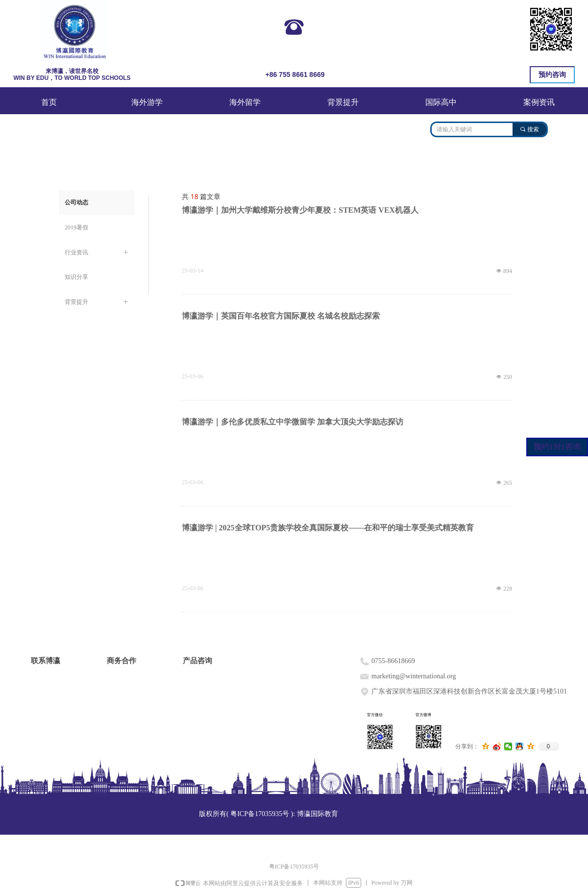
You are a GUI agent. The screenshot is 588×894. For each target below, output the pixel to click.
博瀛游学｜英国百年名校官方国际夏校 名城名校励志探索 (281, 316)
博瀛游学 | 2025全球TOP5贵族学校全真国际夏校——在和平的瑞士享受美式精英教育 (328, 528)
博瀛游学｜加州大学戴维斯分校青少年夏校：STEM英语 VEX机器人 (300, 210)
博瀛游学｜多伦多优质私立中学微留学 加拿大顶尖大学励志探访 (293, 422)
